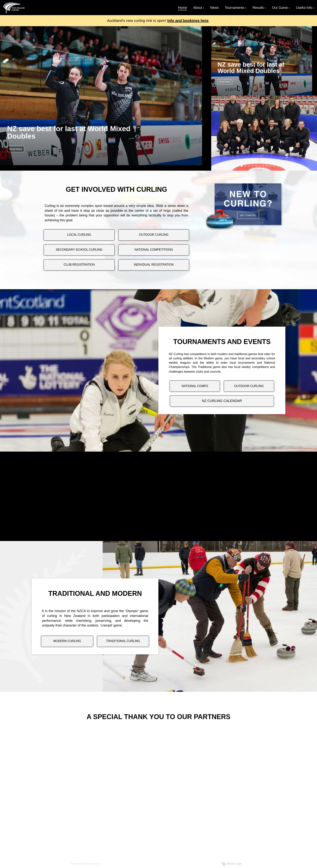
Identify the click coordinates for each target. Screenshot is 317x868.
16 (285, 166)
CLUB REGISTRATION (79, 265)
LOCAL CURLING (79, 235)
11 (267, 166)
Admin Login (232, 864)
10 (263, 166)
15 (281, 166)
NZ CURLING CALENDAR (222, 401)
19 (296, 166)
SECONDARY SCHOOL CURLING (79, 250)
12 (270, 166)
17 (288, 166)
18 (292, 166)
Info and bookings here (188, 21)
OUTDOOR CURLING (154, 235)
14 (278, 166)
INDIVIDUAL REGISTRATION (154, 265)
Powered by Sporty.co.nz (86, 864)
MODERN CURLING (67, 641)
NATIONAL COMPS (195, 386)
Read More (16, 149)
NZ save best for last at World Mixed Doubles (69, 132)
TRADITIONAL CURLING (123, 641)
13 (274, 166)
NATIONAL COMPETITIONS (154, 250)
